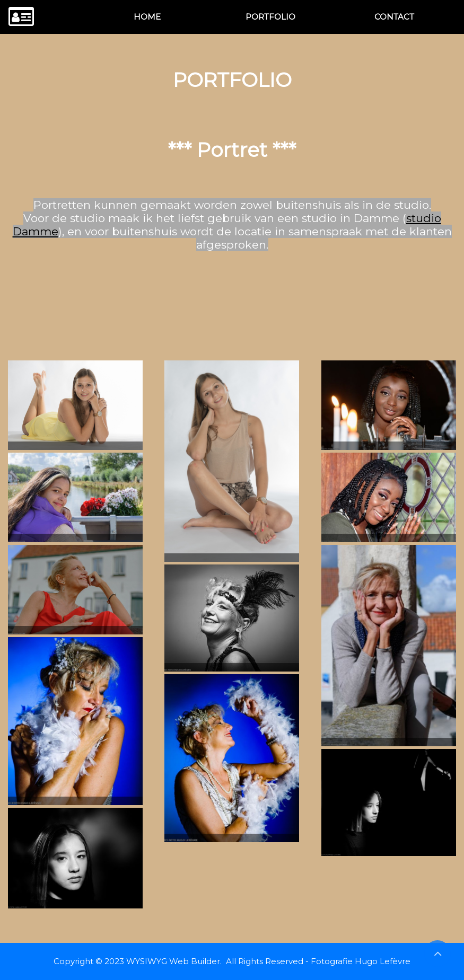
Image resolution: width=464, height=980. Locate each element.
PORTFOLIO (270, 17)
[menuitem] (147, 17)
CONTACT (394, 17)
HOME (147, 17)
